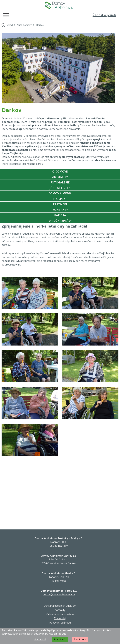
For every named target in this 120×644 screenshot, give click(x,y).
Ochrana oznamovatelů (60, 614)
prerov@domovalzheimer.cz (59, 594)
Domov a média (60, 193)
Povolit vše (60, 639)
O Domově (60, 171)
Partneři (60, 204)
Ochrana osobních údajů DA (60, 606)
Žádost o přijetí (104, 15)
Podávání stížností (60, 623)
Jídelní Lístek (60, 188)
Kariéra (60, 215)
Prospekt (60, 199)
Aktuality (60, 177)
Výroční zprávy (60, 221)
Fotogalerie (60, 182)
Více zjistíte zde (57, 634)
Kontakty (60, 210)
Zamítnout (80, 639)
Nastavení (40, 639)
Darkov (40, 25)
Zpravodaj (60, 618)
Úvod (10, 25)
